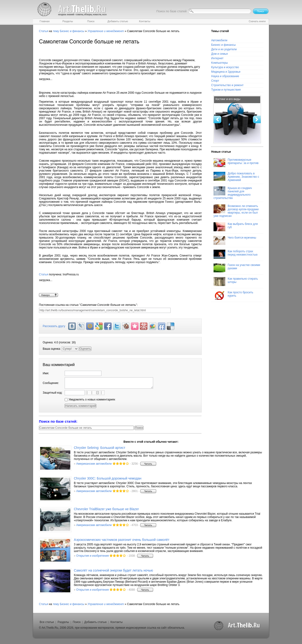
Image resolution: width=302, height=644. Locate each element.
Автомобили (219, 40)
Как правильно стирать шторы (236, 282)
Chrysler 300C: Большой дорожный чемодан (108, 478)
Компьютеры (220, 63)
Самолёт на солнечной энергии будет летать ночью (113, 570)
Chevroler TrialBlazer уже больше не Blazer (106, 509)
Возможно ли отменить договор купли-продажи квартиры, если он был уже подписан (236, 211)
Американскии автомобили (94, 464)
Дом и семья (219, 54)
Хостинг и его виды (228, 99)
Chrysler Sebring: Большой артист (100, 448)
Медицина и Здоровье (226, 72)
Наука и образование (225, 76)
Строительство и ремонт (227, 85)
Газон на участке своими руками (237, 268)
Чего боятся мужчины (235, 240)
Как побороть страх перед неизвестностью (236, 254)
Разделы (63, 622)
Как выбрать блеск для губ (236, 227)
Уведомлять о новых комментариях (90, 400)
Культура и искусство (225, 67)
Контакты (117, 622)
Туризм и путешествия (226, 90)
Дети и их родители (224, 49)
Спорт (215, 81)
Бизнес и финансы (72, 31)
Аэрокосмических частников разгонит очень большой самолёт (122, 540)
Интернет (217, 58)
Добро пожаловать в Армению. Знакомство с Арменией (236, 177)
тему (56, 31)
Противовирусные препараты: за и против (236, 163)
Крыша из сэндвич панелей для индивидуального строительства (233, 193)
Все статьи (47, 622)
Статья (44, 31)
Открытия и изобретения (92, 556)
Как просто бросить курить (233, 295)
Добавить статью (95, 622)
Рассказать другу (54, 326)
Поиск (77, 622)
